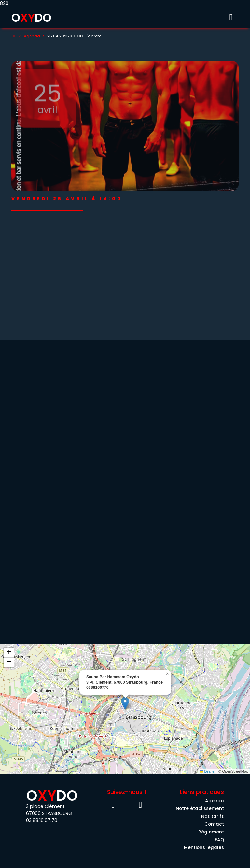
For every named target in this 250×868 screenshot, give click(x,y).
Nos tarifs (213, 816)
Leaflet (208, 771)
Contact (214, 824)
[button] (125, 703)
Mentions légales (204, 848)
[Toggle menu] (231, 17)
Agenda (32, 36)
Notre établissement (200, 809)
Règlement (211, 832)
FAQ (219, 840)
